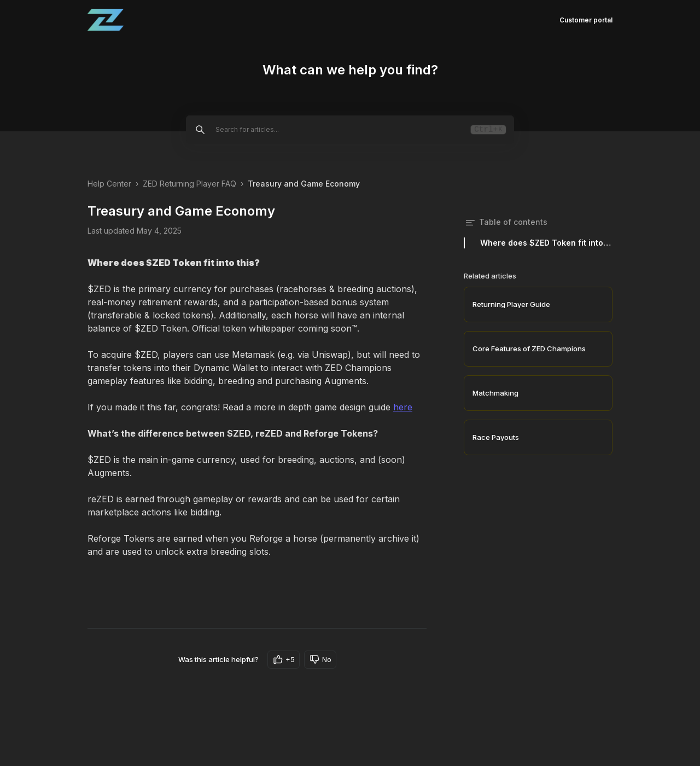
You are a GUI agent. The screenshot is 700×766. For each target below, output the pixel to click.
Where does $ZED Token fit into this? (546, 243)
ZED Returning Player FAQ (189, 184)
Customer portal (586, 20)
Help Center (109, 184)
